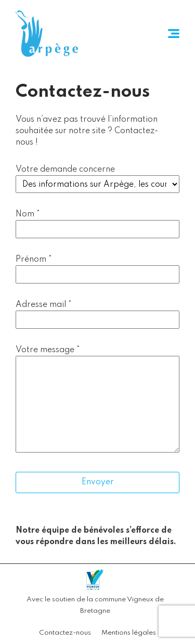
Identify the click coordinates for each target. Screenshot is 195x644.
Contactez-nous (65, 633)
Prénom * (34, 260)
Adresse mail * (44, 305)
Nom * (28, 214)
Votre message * (48, 350)
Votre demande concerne (65, 170)
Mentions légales (129, 633)
